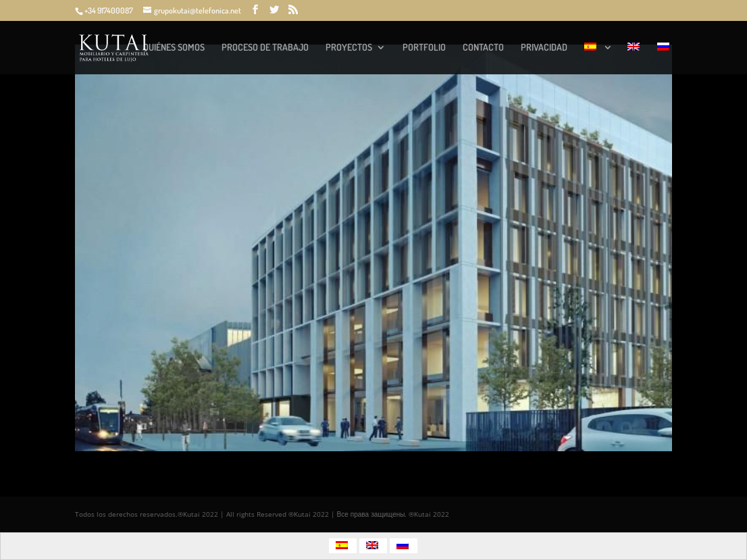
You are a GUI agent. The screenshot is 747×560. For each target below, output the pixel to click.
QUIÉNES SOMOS (174, 48)
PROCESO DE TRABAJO (265, 48)
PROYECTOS (349, 48)
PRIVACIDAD (544, 48)
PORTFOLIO (424, 48)
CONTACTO (483, 48)
